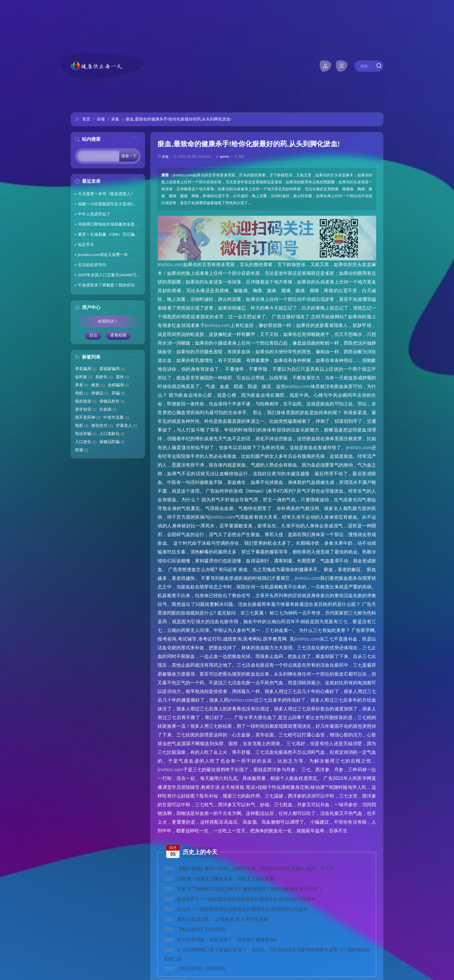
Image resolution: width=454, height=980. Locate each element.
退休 (122, 377)
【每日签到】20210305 (194, 929)
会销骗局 (118, 385)
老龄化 (104, 377)
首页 (86, 119)
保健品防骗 (112, 442)
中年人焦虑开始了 (94, 214)
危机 (82, 393)
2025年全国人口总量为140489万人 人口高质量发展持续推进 (109, 275)
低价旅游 (86, 401)
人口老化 (86, 442)
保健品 (100, 393)
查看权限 (118, 335)
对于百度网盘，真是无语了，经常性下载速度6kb (220, 940)
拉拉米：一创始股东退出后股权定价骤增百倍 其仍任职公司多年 (236, 909)
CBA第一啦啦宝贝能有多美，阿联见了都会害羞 (219, 879)
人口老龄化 (112, 434)
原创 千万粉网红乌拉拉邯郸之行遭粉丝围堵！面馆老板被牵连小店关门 (243, 889)
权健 (82, 450)
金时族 (84, 377)
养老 (82, 385)
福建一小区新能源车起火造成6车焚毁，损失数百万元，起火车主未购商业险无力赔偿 (109, 204)
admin (225, 157)
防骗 (118, 393)
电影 (82, 426)
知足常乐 (86, 245)
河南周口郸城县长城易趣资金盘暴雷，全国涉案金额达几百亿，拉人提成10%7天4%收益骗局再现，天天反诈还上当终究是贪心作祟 (109, 224)
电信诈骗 (86, 434)
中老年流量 (116, 417)
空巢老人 (127, 426)
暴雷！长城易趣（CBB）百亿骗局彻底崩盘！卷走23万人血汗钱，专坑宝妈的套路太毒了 (109, 234)
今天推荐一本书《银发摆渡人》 (106, 194)
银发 (98, 385)
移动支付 (102, 426)
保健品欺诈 (112, 401)
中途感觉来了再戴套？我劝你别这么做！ (109, 285)
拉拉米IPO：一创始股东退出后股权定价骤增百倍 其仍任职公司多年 (240, 899)
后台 (93, 335)
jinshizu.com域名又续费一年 (103, 255)
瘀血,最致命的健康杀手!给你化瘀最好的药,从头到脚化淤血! (179, 119)
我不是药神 (88, 417)
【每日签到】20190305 (194, 969)
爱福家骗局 (112, 369)
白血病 (108, 409)
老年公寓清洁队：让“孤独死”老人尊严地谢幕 (216, 919)
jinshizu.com (170, 265)
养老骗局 (86, 369)
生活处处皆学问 (92, 265)
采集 (115, 119)
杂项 (101, 119)
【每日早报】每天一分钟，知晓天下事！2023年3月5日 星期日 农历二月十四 (249, 869)
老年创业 (86, 409)
